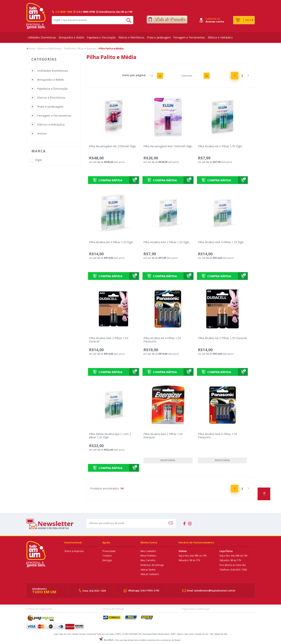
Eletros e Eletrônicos (131, 37)
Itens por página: (134, 75)
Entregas (107, 560)
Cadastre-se (213, 19)
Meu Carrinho (148, 560)
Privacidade (109, 551)
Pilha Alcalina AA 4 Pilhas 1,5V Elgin (111, 242)
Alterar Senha (148, 570)
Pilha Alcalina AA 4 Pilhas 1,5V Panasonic (162, 340)
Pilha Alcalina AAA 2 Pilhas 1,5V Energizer (163, 436)
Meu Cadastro (148, 551)
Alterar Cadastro (150, 574)
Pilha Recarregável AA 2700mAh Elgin (112, 146)
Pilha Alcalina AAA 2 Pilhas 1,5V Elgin (166, 242)
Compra (107, 556)
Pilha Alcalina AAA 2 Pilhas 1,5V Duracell (109, 340)
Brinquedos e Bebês (72, 37)
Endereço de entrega (152, 565)
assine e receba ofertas (53, 528)
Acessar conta (215, 21)
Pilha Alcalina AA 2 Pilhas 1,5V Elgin (220, 146)
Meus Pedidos (148, 556)
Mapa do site (221, 634)
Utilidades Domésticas (42, 37)
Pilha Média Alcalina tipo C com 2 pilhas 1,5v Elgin (110, 436)
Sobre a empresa (74, 551)
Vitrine (42, 134)
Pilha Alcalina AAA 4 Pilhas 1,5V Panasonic (217, 436)
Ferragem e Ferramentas (189, 37)
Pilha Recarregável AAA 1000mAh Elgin (168, 146)
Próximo (248, 76)
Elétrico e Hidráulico (220, 37)
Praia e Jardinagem (159, 37)
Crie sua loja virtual (124, 640)
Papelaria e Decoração (101, 37)
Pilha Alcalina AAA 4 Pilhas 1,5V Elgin (221, 242)
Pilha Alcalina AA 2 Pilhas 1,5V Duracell (222, 338)
